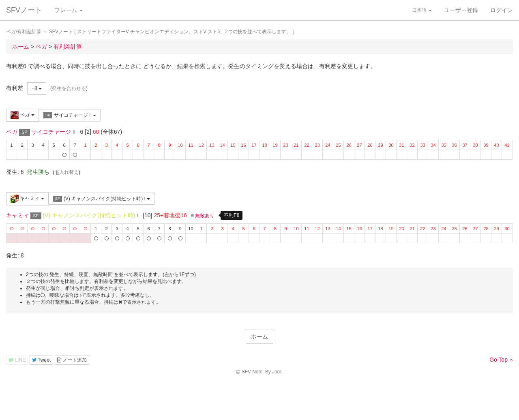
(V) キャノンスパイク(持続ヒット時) (102, 199)
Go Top (501, 360)
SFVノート (24, 10)
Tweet (41, 360)
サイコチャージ (70, 115)
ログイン (502, 10)
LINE (17, 360)
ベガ (23, 115)
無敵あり (205, 216)
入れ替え (66, 172)
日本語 (422, 10)
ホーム (259, 336)
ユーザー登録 (461, 10)
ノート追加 (72, 360)
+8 (37, 88)
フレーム (69, 10)
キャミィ (27, 199)
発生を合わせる (69, 88)
